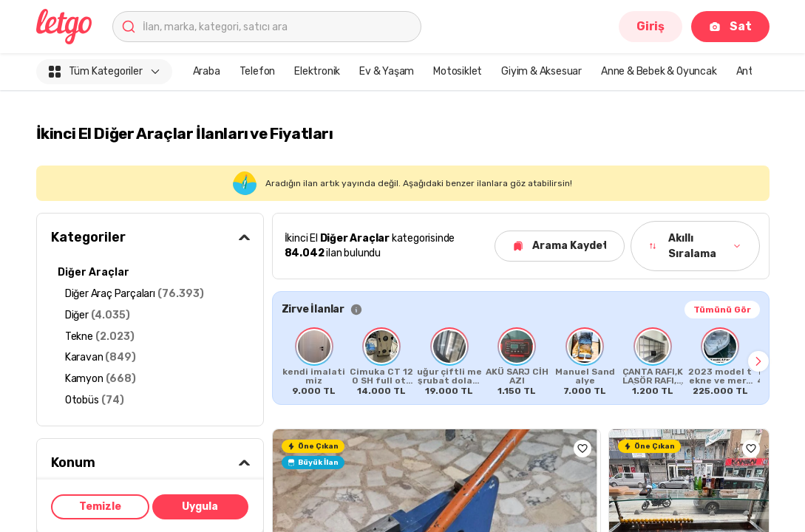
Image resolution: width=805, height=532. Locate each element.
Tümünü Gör (722, 310)
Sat (730, 26)
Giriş (651, 26)
